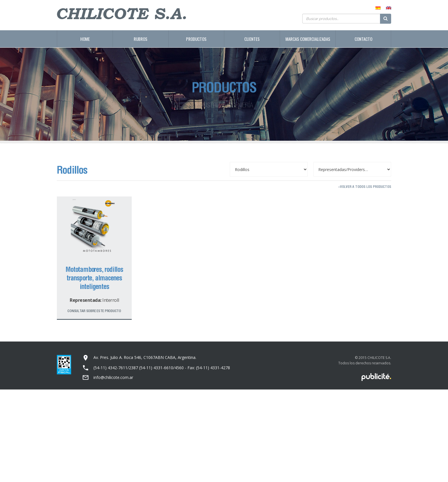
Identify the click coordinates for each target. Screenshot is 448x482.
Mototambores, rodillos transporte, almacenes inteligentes (94, 278)
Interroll (111, 300)
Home (85, 39)
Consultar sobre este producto (94, 311)
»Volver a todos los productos (365, 187)
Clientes (252, 39)
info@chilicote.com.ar (113, 377)
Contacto (363, 39)
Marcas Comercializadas (308, 39)
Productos (196, 39)
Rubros (141, 39)
